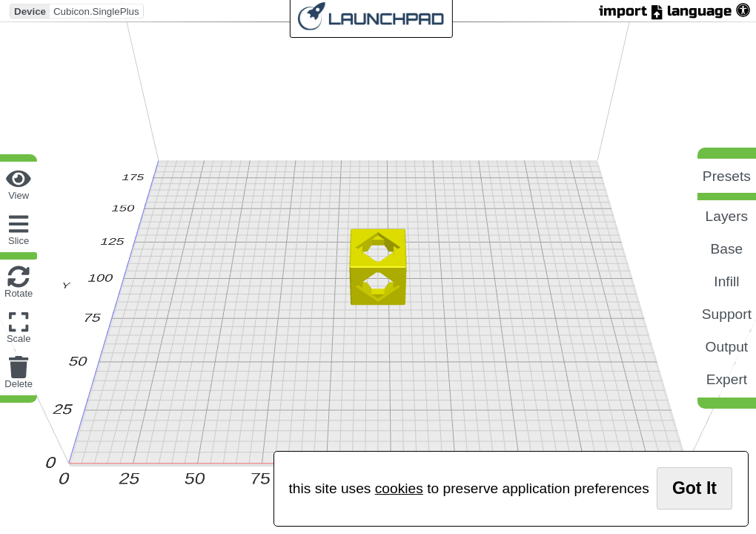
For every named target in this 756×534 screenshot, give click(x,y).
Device (30, 11)
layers (727, 216)
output (727, 347)
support (727, 314)
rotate (19, 293)
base (727, 249)
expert (727, 379)
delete (19, 384)
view (19, 195)
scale (19, 339)
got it (694, 488)
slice (19, 241)
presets (727, 176)
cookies (399, 488)
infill (726, 281)
